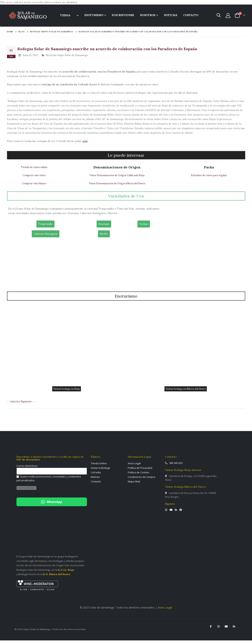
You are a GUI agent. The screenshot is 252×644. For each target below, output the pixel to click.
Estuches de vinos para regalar (209, 177)
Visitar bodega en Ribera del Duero (186, 392)
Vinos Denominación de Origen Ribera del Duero (116, 186)
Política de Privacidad (140, 471)
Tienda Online (99, 467)
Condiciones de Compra (142, 480)
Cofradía (96, 476)
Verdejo (144, 228)
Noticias (95, 480)
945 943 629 (176, 467)
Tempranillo (45, 228)
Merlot (104, 237)
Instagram (219, 630)
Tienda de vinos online (34, 169)
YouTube (226, 630)
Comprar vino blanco (34, 186)
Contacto (96, 485)
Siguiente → (30, 405)
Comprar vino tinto (34, 177)
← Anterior (15, 405)
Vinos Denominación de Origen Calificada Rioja (116, 177)
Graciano (104, 228)
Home (10, 32)
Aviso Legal (134, 467)
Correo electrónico (27, 470)
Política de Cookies (139, 476)
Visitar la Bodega (100, 471)
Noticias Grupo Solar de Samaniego (52, 32)
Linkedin (234, 630)
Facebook (211, 630)
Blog (22, 32)
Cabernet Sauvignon (46, 237)
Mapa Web (134, 485)
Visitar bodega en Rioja (67, 392)
